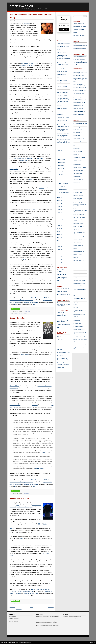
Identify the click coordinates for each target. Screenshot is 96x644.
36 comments (27, 311)
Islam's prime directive (27, 63)
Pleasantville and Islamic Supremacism (45, 618)
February (61, 178)
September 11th (77, 272)
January (61, 181)
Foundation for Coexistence (31, 302)
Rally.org (82, 25)
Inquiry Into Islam (48, 300)
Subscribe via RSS (61, 36)
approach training (77, 141)
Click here (63, 306)
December (62, 159)
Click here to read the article (42, 630)
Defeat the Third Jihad (14, 622)
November (62, 162)
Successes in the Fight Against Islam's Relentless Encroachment (63, 354)
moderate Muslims (77, 240)
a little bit (43, 453)
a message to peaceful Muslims (80, 123)
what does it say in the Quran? (80, 332)
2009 (59, 238)
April (60, 172)
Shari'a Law (76, 275)
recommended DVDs (78, 266)
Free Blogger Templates (7, 642)
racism (75, 257)
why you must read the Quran (80, 347)
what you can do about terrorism (80, 340)
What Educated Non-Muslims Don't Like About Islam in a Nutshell (63, 48)
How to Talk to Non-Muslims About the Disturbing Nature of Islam (80, 219)
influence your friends (78, 226)
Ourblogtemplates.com (24, 642)
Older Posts (51, 607)
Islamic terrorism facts (78, 237)
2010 (59, 234)
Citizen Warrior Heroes (14, 618)
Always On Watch (14, 386)
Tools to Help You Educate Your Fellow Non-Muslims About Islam (64, 64)
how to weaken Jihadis (78, 224)
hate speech (76, 188)
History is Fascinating (15, 302)
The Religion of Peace (62, 342)
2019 (59, 207)
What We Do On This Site (62, 52)
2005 (59, 250)
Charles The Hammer (78, 151)
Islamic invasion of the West (79, 232)
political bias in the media (79, 251)
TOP (95, 642)
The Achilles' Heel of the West (63, 117)
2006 (59, 247)
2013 (59, 225)
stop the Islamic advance (79, 281)
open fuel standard (78, 246)
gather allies (76, 182)
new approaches (14, 169)
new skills (32, 167)
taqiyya (75, 95)
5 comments (26, 603)
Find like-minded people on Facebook (24, 158)
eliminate (32, 451)
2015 (59, 219)
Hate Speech (60, 106)
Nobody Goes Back (18, 318)
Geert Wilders (77, 185)
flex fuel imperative (78, 179)
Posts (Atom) (19, 609)
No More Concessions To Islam (16, 620)
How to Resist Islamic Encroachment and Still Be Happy (63, 76)
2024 (59, 154)
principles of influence (78, 254)
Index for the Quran (61, 274)
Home (32, 607)
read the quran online (78, 260)
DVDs (25, 260)
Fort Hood (35, 405)
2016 (59, 216)
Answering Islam (60, 367)
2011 (59, 231)
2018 (59, 210)
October (61, 166)
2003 (59, 256)
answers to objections (78, 138)
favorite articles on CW (78, 173)
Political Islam (60, 339)
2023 (59, 157)
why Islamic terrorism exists (79, 344)
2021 (59, 201)
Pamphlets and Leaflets (62, 95)
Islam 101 (59, 336)
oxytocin (42, 188)
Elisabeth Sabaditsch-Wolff (79, 168)
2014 (59, 222)
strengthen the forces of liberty (21, 313)
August (61, 169)
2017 (59, 213)
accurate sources (39, 469)
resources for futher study (79, 269)
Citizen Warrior (21, 6)
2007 (59, 244)
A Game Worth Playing (19, 498)
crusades (76, 154)
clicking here (76, 26)
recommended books (78, 263)
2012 (59, 228)
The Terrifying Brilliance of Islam (64, 44)
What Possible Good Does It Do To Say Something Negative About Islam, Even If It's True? (64, 141)
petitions (75, 248)
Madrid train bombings (15, 405)
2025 (59, 151)
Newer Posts (12, 607)
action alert (76, 135)
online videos (76, 243)
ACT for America (77, 132)
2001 (59, 262)
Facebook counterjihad (78, 170)
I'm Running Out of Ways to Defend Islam (35, 369)
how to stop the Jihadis (78, 215)
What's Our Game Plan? (62, 72)
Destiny (45, 524)
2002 (59, 259)
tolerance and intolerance (79, 329)
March (61, 175)
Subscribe (64, 29)
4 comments (26, 493)
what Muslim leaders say (79, 337)
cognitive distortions (32, 209)
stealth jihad (76, 278)
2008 (59, 241)
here (31, 180)
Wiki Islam (59, 345)
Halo (39, 524)
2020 (59, 204)
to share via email (77, 324)
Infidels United (24, 160)
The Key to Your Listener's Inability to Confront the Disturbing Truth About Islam (63, 86)
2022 (59, 197)
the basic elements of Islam (26, 65)
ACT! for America (41, 158)
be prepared (76, 148)
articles (31, 260)
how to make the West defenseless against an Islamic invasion (80, 204)
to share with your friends (79, 326)
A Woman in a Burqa (61, 69)
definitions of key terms (78, 157)
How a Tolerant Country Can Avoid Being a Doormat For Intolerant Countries (63, 135)
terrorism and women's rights (79, 310)
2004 (59, 253)
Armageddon (27, 23)
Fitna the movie (77, 176)
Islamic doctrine (25, 354)
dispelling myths (77, 160)
